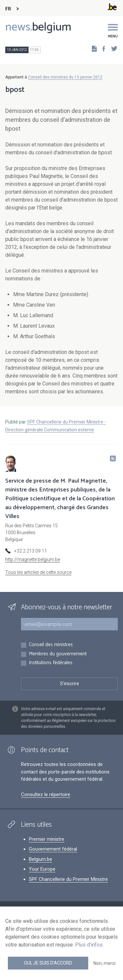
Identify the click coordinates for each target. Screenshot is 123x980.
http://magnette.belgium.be (33, 559)
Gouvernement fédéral (53, 849)
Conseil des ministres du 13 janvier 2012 (65, 77)
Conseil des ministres (51, 645)
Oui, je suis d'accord (48, 963)
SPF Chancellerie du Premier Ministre (68, 879)
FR (8, 9)
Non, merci (104, 963)
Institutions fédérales (51, 663)
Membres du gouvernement (58, 654)
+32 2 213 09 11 (31, 551)
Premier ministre (47, 839)
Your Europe (42, 869)
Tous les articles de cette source (38, 572)
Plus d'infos (89, 945)
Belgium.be (41, 859)
